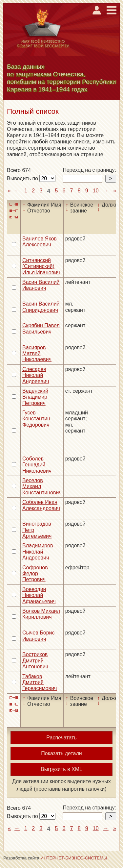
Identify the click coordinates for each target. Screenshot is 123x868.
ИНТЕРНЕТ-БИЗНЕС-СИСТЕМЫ (74, 858)
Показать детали (61, 753)
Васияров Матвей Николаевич (37, 354)
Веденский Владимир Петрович (35, 397)
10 (96, 191)
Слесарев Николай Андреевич (36, 375)
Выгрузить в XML (61, 769)
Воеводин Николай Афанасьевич (39, 595)
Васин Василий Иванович (41, 285)
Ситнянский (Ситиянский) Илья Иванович (41, 266)
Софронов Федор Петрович (35, 574)
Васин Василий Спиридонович (41, 307)
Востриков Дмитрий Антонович (35, 660)
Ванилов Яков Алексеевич (40, 242)
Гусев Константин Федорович (36, 419)
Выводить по (23, 178)
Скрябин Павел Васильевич (41, 328)
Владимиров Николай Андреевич (38, 552)
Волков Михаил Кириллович (41, 614)
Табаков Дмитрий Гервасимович (40, 682)
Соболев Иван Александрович (41, 505)
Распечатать (61, 738)
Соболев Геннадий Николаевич (37, 465)
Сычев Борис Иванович (38, 636)
